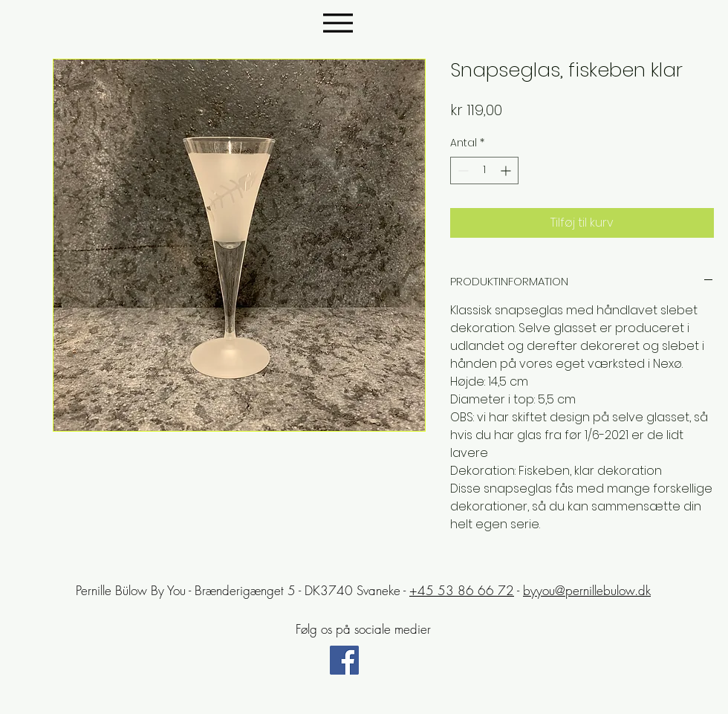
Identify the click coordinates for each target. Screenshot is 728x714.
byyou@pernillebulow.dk (587, 590)
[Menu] (338, 23)
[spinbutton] (484, 171)
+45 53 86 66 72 (462, 590)
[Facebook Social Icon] (344, 660)
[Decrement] (462, 171)
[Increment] (507, 171)
